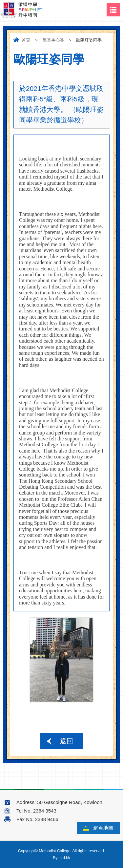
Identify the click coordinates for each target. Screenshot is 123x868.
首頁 (26, 40)
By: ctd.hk (61, 858)
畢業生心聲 (53, 40)
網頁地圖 (103, 828)
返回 (67, 741)
